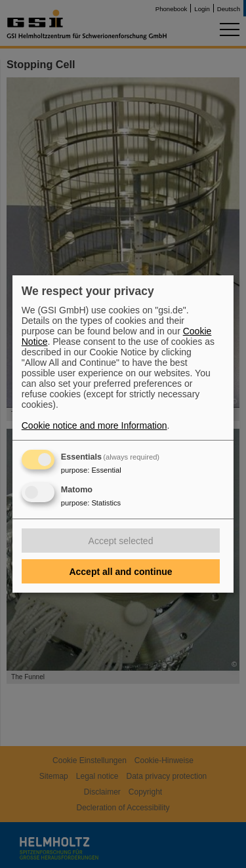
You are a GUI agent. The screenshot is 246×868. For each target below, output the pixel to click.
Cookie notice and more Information (94, 425)
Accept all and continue (120, 572)
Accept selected (121, 541)
